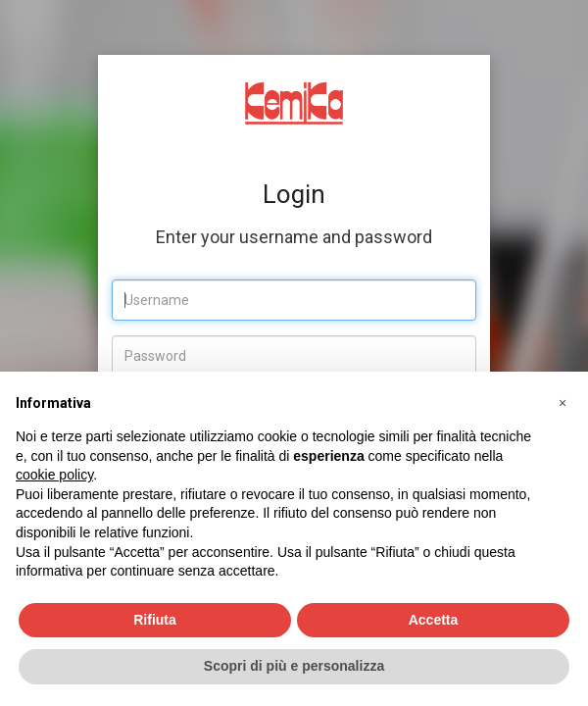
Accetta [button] (434, 620)
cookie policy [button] (54, 475)
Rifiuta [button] (155, 620)
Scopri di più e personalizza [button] (294, 666)
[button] (563, 403)
